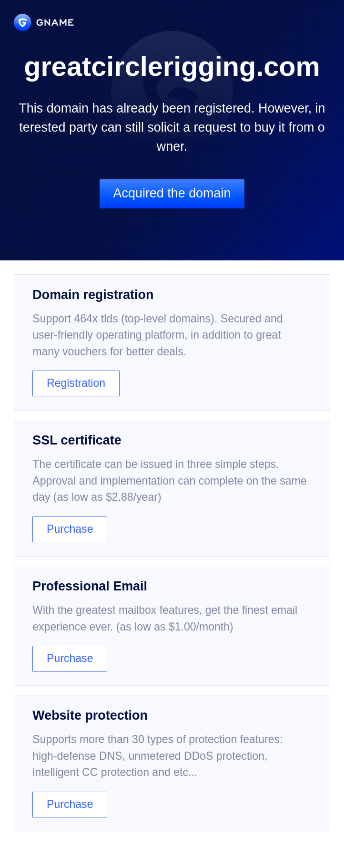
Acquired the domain (172, 193)
